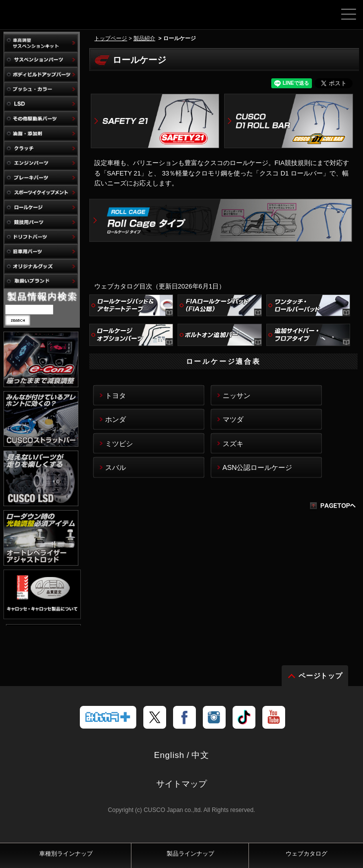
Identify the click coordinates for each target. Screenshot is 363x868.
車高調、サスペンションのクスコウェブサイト (59, 18)
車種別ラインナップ (66, 854)
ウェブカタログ (306, 854)
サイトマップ (181, 795)
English (169, 766)
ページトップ (321, 687)
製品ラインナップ (190, 854)
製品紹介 (144, 38)
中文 (200, 766)
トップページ (111, 38)
